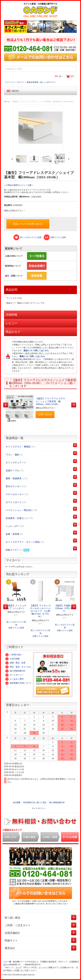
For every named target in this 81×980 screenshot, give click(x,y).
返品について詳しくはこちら (36, 350)
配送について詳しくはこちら (32, 356)
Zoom (41, 128)
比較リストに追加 (16, 628)
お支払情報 (12, 659)
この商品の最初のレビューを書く (19, 185)
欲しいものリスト (48, 82)
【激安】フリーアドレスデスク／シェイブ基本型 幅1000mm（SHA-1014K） (50, 401)
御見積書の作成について (18, 683)
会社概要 (17, 802)
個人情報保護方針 (15, 671)
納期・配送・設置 (15, 663)
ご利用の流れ (13, 655)
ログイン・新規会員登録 (28, 82)
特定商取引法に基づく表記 (35, 802)
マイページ (10, 82)
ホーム (7, 101)
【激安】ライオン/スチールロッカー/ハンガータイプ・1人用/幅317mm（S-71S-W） (40, 611)
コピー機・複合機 (11, 962)
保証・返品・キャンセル (18, 667)
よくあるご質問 (14, 679)
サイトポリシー (14, 675)
